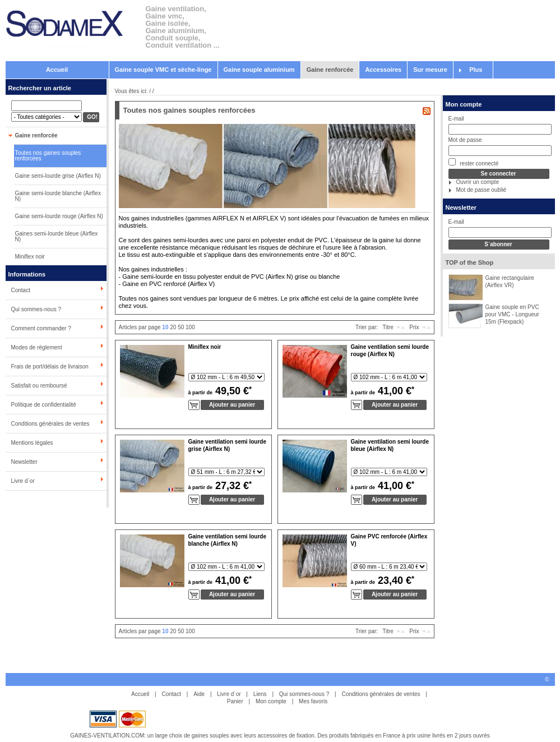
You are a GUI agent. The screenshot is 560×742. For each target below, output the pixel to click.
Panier (235, 701)
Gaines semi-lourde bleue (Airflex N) (57, 236)
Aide (199, 694)
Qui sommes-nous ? (36, 309)
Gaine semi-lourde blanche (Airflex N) (58, 196)
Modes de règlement (37, 347)
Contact (21, 290)
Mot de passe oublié (482, 190)
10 (165, 327)
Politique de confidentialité (44, 405)
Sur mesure (430, 70)
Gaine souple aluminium (259, 70)
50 (181, 327)
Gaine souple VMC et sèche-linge (163, 70)
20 (173, 327)
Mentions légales (32, 443)
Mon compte (464, 104)
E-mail (456, 119)
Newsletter (24, 462)
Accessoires (383, 70)
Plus (476, 70)
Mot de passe (465, 140)
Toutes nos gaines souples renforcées (48, 156)
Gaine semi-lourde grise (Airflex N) (58, 176)
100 (190, 327)
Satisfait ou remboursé (39, 386)
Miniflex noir (30, 257)
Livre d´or (23, 481)
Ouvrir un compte (478, 182)
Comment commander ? (41, 328)
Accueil (57, 70)
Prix (414, 327)
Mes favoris (313, 701)
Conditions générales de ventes (50, 424)
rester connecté (474, 162)
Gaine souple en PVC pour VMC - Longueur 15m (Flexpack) (512, 314)
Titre (388, 327)
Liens (260, 694)
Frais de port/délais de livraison (50, 367)
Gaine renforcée (330, 70)
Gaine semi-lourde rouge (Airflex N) (59, 216)
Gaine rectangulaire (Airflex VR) (510, 282)
